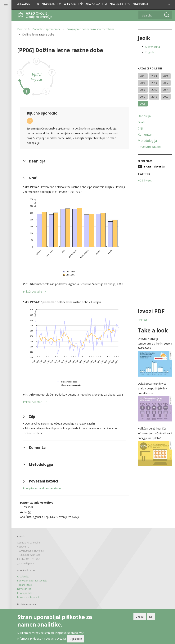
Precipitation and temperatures (42, 488)
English (150, 52)
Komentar (145, 134)
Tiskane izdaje (25, 585)
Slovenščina (153, 47)
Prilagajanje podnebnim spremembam (90, 29)
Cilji (140, 128)
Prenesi (142, 320)
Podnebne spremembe (47, 29)
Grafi (141, 122)
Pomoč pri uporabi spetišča (32, 581)
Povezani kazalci (149, 147)
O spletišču (23, 577)
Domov (22, 29)
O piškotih (76, 640)
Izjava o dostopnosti (28, 597)
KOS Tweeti (145, 180)
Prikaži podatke (32, 291)
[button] (169, 4)
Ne (151, 617)
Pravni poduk (24, 593)
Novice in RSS (24, 589)
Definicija (144, 116)
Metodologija (147, 141)
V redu (140, 617)
